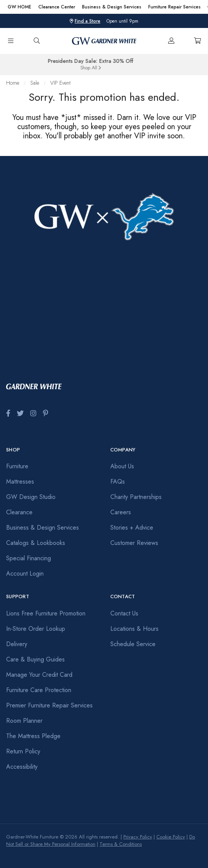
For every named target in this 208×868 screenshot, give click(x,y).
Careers (121, 512)
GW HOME (20, 7)
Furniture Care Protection (39, 690)
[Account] (171, 41)
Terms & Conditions (121, 844)
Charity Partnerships (136, 497)
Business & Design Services (112, 7)
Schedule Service (133, 644)
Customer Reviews (134, 543)
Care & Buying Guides (35, 659)
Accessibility (22, 767)
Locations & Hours (134, 629)
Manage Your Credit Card (39, 675)
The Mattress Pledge (33, 736)
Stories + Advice (132, 528)
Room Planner (24, 721)
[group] (104, 65)
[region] (104, 7)
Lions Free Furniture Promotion (46, 613)
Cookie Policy (171, 837)
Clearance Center (57, 7)
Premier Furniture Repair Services (49, 705)
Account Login (25, 573)
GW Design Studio (31, 497)
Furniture (17, 466)
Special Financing (29, 558)
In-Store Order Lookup (36, 629)
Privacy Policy (138, 837)
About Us (122, 466)
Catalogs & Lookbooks (36, 543)
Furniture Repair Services (174, 7)
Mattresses (20, 482)
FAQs (118, 482)
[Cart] (197, 41)
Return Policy (23, 751)
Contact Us (124, 613)
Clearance (19, 512)
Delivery (17, 644)
